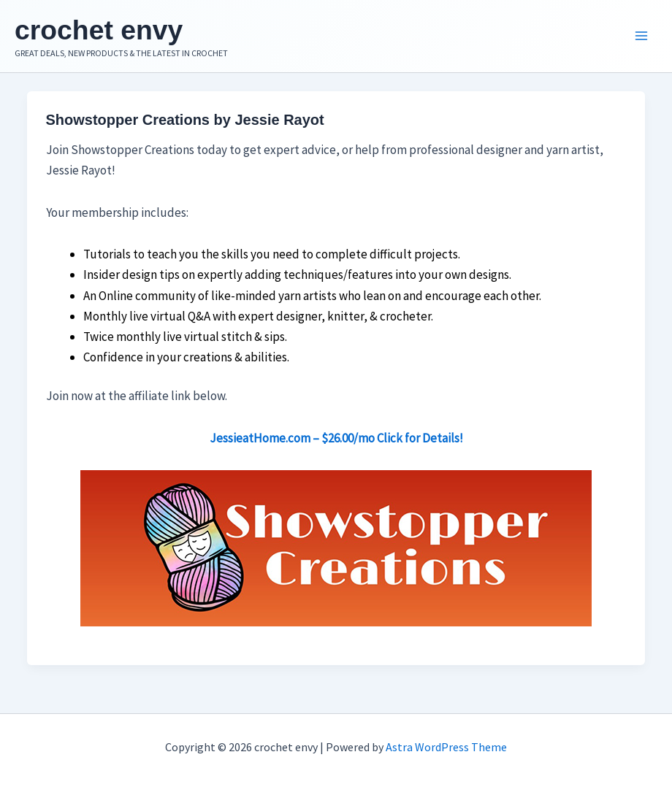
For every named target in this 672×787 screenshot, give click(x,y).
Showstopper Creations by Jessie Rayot (185, 124)
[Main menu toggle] (641, 39)
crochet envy (114, 31)
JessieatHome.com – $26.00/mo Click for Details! (336, 442)
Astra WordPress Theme (446, 747)
